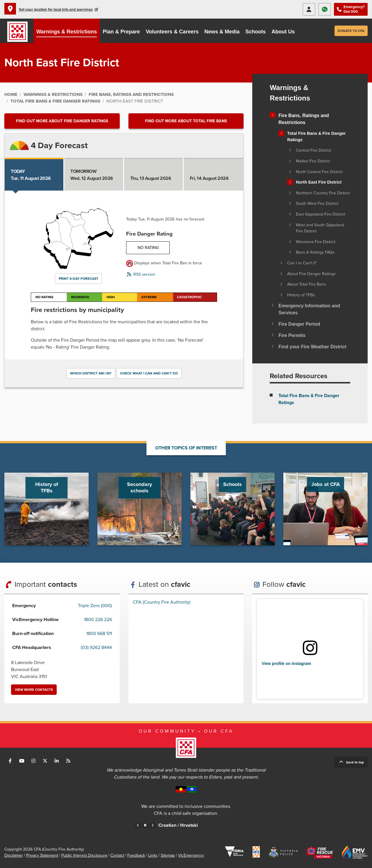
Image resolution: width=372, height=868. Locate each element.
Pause (145, 825)
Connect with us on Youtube (22, 761)
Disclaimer (14, 855)
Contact (117, 855)
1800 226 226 (98, 620)
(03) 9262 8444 (96, 648)
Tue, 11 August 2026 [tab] (31, 175)
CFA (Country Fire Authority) (162, 602)
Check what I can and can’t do (149, 373)
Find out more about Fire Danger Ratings (62, 121)
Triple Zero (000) (95, 606)
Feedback (136, 855)
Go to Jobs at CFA (325, 509)
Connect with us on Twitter (45, 761)
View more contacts (34, 690)
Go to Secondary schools (139, 509)
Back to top (355, 762)
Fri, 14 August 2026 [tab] (209, 175)
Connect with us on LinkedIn (57, 761)
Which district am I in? (91, 373)
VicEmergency (191, 855)
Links (153, 855)
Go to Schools (233, 509)
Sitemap (168, 855)
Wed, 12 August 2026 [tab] (92, 175)
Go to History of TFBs (46, 509)
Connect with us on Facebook (10, 761)
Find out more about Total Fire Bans (186, 121)
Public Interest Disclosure (84, 855)
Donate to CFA (351, 31)
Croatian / (183, 825)
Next (153, 825)
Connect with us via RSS (68, 761)
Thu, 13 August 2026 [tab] (151, 175)
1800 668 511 (99, 634)
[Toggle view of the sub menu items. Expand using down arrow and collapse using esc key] (273, 115)
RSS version (144, 274)
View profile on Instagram (286, 663)
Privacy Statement (42, 855)
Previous (138, 825)
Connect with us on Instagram (33, 761)
